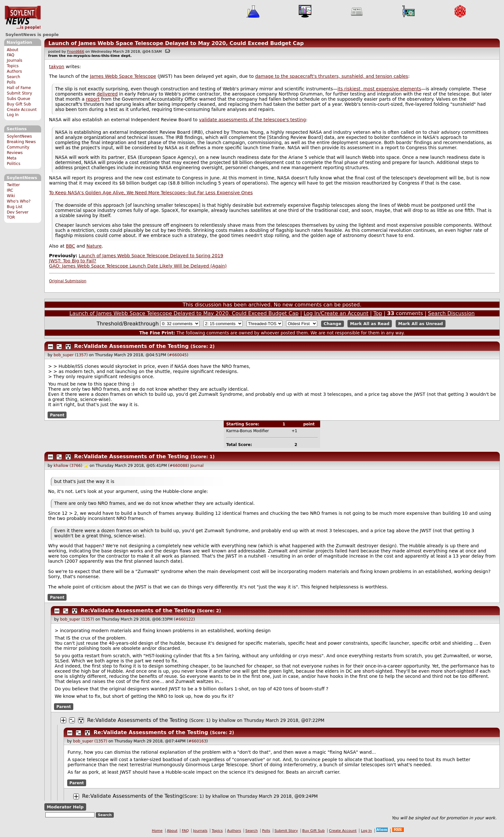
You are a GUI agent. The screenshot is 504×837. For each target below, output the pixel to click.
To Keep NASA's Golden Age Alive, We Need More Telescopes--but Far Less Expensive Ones (151, 193)
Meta (12, 158)
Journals (14, 60)
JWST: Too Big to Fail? (73, 261)
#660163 (197, 741)
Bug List (15, 207)
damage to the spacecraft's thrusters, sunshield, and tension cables (332, 76)
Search (14, 77)
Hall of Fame (19, 88)
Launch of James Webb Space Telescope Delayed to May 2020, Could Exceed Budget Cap (176, 43)
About (13, 50)
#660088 (179, 466)
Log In (13, 115)
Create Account (22, 110)
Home (157, 831)
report (93, 99)
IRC (10, 190)
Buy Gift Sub (19, 104)
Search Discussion (451, 313)
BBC (71, 246)
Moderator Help (65, 807)
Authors (14, 71)
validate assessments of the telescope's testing (252, 120)
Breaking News (21, 142)
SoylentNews (23, 18)
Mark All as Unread (421, 324)
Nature (94, 246)
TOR (11, 217)
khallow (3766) (68, 466)
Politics (14, 164)
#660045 (178, 355)
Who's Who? (19, 201)
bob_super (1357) (71, 355)
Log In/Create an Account (336, 313)
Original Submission (68, 281)
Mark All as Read (370, 324)
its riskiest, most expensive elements (379, 89)
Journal (197, 466)
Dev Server (18, 212)
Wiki (11, 196)
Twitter (13, 185)
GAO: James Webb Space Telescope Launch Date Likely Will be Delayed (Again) (138, 266)
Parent (57, 415)
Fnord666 (76, 52)
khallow (227, 720)
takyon (57, 67)
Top (378, 313)
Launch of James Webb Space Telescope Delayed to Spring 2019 (151, 256)
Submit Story (19, 93)
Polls (11, 82)
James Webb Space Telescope (123, 76)
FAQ (10, 55)
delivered (107, 94)
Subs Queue (18, 99)
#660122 (184, 619)
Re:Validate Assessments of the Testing (131, 346)
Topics (13, 66)
